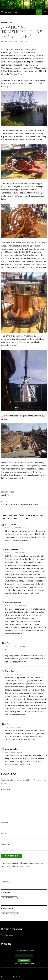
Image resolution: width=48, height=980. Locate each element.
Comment (6, 789)
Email (4, 833)
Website (5, 844)
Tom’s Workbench (13, 929)
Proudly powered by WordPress (12, 977)
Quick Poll (24, 493)
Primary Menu (45, 12)
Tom (16, 41)
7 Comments (23, 41)
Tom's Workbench (11, 12)
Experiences (7, 23)
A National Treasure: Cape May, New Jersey (24, 503)
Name (5, 823)
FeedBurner (29, 963)
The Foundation (8, 935)
